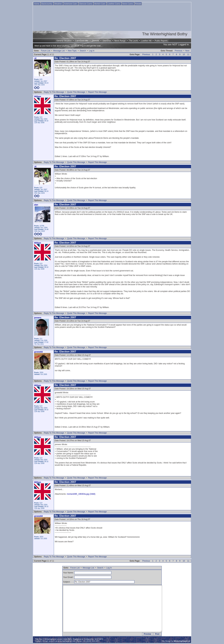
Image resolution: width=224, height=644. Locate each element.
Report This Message (97, 92)
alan (36, 205)
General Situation (64, 41)
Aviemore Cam (71, 4)
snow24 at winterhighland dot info (62, 641)
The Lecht (133, 41)
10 (184, 54)
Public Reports (161, 41)
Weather (58, 4)
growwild (38, 352)
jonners (38, 318)
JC (35, 58)
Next (187, 51)
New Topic (72, 51)
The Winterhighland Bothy (165, 34)
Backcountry (47, 4)
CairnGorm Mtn (82, 41)
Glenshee (107, 41)
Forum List (46, 51)
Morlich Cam (100, 4)
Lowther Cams (114, 4)
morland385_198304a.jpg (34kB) (81, 494)
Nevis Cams (128, 4)
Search (83, 51)
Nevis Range (120, 41)
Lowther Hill (146, 41)
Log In (92, 51)
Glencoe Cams (86, 4)
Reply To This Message (54, 92)
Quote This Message (76, 92)
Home (37, 4)
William (38, 97)
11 (188, 54)
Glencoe (96, 41)
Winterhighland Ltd (182, 641)
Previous (178, 51)
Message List (59, 51)
